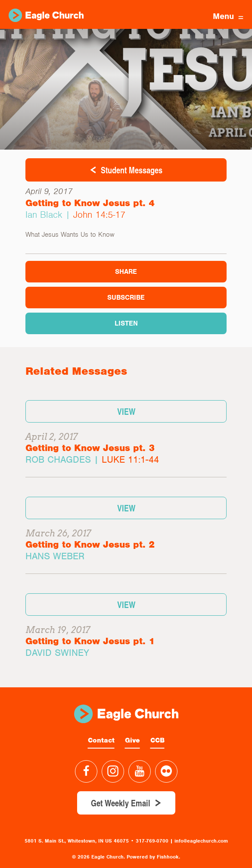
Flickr (166, 771)
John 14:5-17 (99, 215)
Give (132, 740)
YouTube (140, 771)
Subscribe (126, 298)
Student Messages (132, 170)
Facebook (86, 771)
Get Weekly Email (121, 803)
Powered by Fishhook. (153, 857)
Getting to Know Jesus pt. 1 (90, 641)
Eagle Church (46, 15)
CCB (157, 740)
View (126, 411)
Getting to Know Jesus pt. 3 (90, 448)
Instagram (113, 771)
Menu (228, 16)
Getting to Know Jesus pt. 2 (90, 544)
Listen (126, 323)
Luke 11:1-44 (130, 459)
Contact (101, 740)
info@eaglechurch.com (201, 841)
